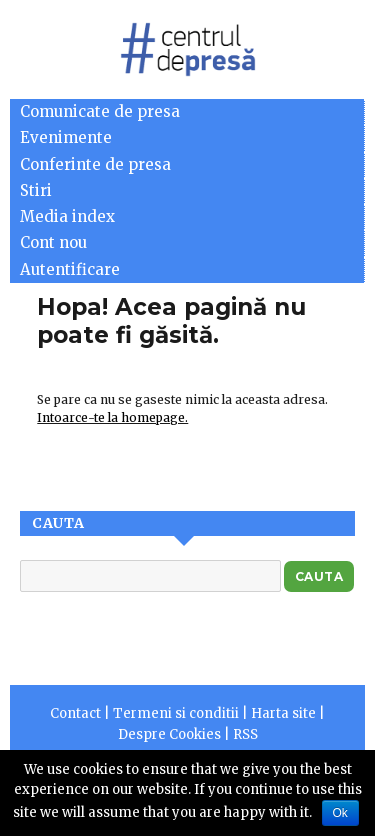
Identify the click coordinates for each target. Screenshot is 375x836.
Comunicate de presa (100, 111)
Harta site (283, 713)
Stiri (36, 190)
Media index (67, 216)
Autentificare (70, 269)
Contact (75, 713)
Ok (340, 813)
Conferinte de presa (95, 164)
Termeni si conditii (176, 713)
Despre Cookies (169, 734)
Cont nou (53, 242)
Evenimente (66, 137)
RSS (245, 734)
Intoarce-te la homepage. (112, 417)
